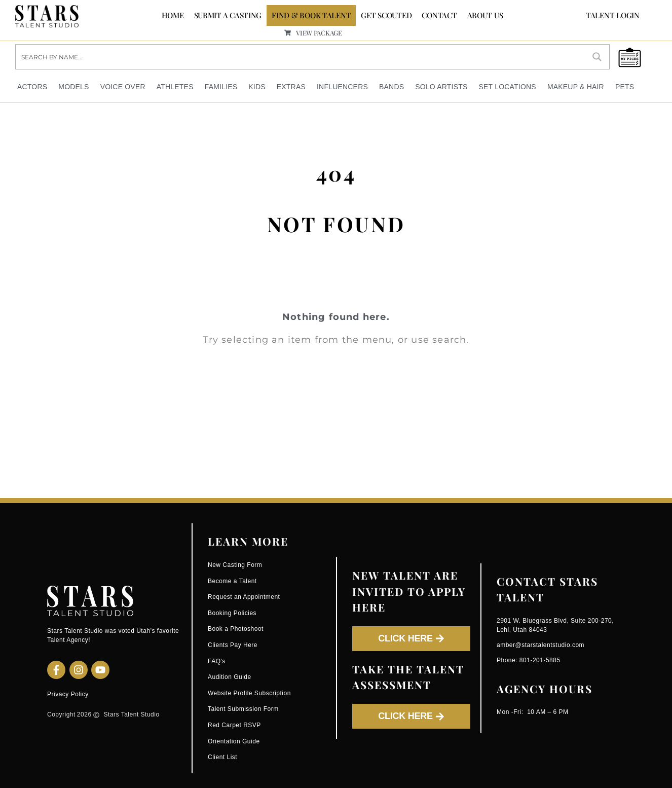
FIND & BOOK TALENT (311, 15)
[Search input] (301, 57)
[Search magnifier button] (597, 57)
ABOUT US (485, 15)
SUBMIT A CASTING (228, 15)
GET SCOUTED (386, 15)
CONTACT (439, 15)
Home (173, 15)
